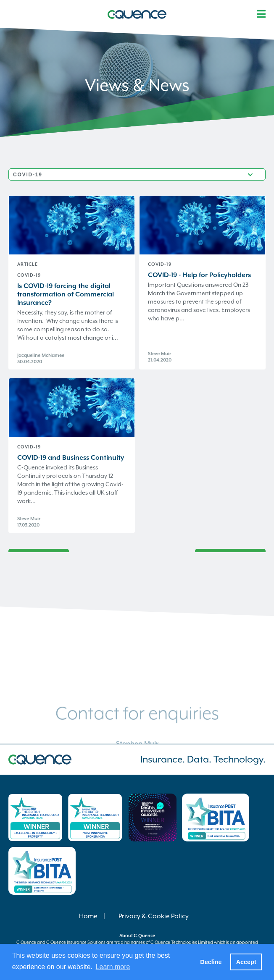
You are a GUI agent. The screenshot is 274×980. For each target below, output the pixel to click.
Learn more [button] (113, 967)
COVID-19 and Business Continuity (71, 458)
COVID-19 (29, 275)
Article (28, 264)
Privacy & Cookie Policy (154, 916)
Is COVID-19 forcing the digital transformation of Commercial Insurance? (66, 294)
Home (88, 916)
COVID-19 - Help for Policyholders (199, 275)
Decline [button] (211, 962)
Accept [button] (246, 962)
